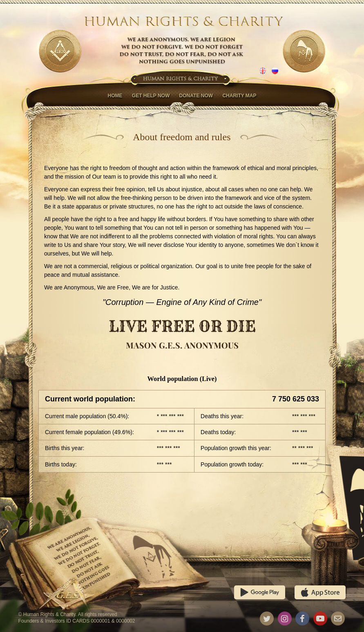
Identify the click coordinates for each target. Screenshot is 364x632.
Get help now (151, 96)
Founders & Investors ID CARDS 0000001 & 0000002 (77, 621)
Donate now (196, 96)
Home (115, 96)
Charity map (239, 96)
